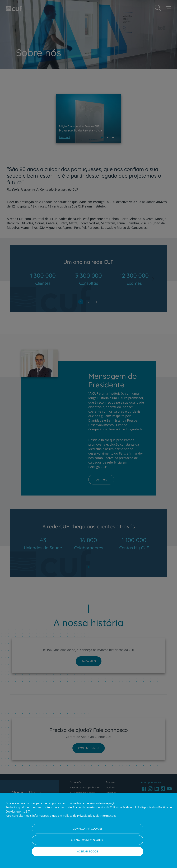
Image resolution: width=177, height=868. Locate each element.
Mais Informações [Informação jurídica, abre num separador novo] (105, 816)
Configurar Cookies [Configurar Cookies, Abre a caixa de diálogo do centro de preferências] (88, 829)
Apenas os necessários (88, 840)
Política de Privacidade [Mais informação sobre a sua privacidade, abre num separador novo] (78, 816)
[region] (88, 830)
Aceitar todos (88, 851)
